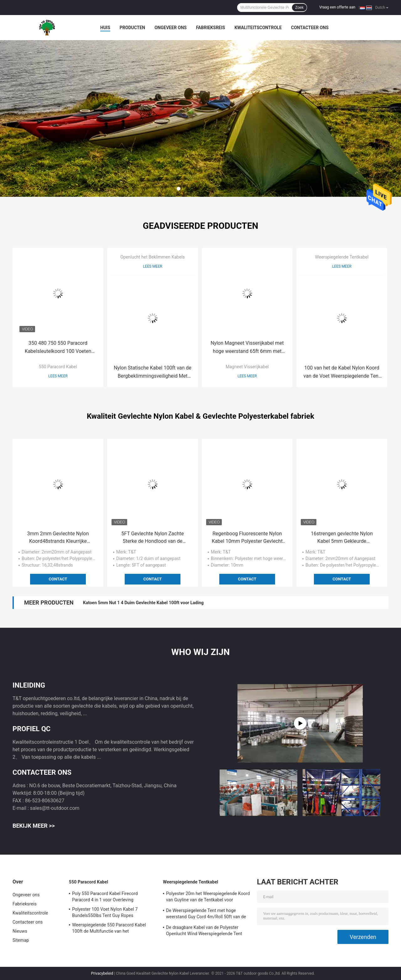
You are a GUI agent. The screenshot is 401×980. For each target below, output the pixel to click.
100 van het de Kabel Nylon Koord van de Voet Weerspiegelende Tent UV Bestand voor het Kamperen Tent (342, 372)
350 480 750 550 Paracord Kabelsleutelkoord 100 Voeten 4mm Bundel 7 (58, 348)
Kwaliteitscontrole (258, 28)
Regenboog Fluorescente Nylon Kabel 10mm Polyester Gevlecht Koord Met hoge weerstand (247, 538)
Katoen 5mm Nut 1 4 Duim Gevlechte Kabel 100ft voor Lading (143, 603)
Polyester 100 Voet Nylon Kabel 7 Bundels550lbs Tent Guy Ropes (105, 912)
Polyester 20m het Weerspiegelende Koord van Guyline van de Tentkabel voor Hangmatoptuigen (208, 898)
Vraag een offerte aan (337, 7)
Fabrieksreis (211, 28)
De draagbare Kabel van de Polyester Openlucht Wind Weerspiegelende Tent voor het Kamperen (204, 931)
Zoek (299, 8)
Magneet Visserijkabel (247, 367)
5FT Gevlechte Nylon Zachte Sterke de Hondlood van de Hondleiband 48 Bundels (152, 538)
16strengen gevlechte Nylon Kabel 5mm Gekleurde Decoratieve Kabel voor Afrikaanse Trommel (342, 538)
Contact (58, 579)
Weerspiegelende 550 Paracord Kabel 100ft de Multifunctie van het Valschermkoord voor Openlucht (109, 929)
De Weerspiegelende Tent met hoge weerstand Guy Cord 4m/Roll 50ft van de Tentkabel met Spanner (206, 914)
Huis (105, 28)
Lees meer (58, 376)
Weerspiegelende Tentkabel (342, 257)
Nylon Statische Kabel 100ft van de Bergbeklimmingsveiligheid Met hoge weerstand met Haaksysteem (153, 372)
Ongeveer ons (170, 28)
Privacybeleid (102, 973)
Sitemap (21, 940)
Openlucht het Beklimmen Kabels (153, 257)
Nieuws (20, 931)
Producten (132, 28)
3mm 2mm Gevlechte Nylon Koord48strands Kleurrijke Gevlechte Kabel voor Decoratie (58, 538)
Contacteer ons (310, 28)
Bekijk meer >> (34, 826)
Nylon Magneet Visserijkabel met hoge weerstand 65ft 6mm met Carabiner (247, 348)
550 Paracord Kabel (58, 367)
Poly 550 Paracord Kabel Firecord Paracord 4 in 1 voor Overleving (105, 897)
